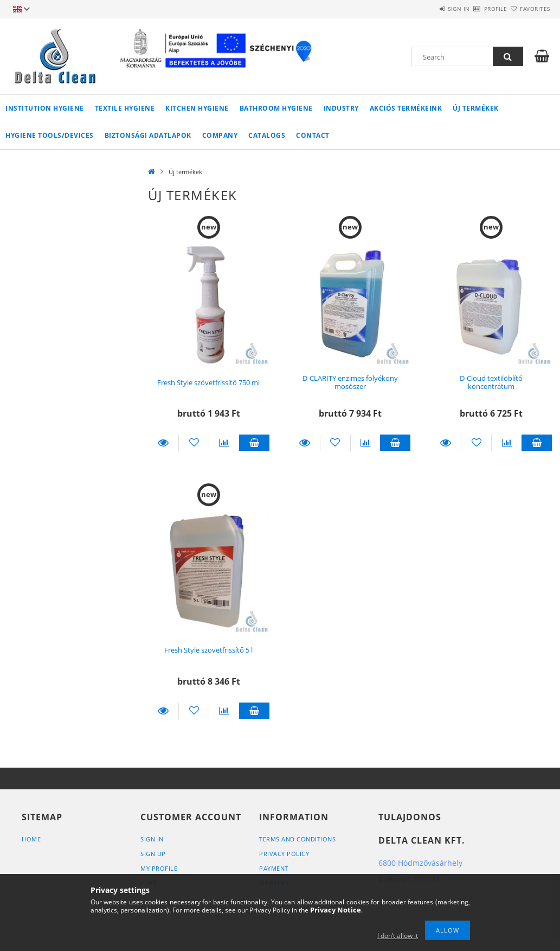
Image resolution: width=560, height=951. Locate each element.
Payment (274, 868)
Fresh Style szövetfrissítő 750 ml (208, 382)
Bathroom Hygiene (276, 108)
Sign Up (153, 854)
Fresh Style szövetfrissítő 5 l (208, 650)
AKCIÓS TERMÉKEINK (406, 108)
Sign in (427, 9)
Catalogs (267, 135)
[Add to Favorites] (194, 443)
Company (220, 135)
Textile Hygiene (125, 108)
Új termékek (476, 108)
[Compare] (224, 443)
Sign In (152, 839)
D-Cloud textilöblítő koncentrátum (491, 382)
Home (31, 839)
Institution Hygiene (45, 108)
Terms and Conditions (297, 839)
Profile (476, 9)
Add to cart (254, 443)
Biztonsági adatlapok (148, 135)
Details (163, 443)
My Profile (159, 868)
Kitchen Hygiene (197, 108)
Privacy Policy (284, 854)
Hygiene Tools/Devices (50, 135)
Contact (313, 135)
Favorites (529, 9)
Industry (341, 108)
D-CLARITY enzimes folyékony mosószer (350, 382)
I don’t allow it (398, 936)
